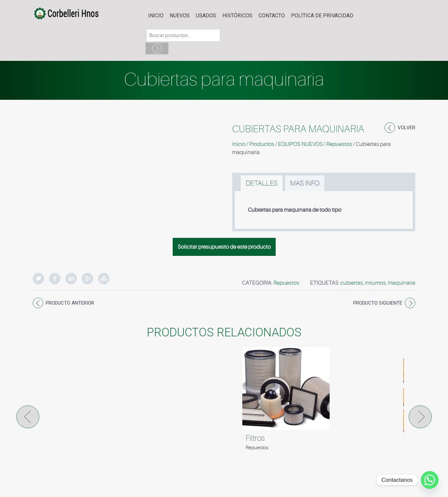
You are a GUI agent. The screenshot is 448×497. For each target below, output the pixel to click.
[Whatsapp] (430, 480)
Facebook (55, 279)
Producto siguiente (378, 303)
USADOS (206, 16)
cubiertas (352, 283)
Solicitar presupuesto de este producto (224, 247)
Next (420, 417)
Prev (28, 417)
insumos (375, 283)
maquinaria (402, 283)
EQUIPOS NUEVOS (300, 144)
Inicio (156, 16)
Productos (262, 144)
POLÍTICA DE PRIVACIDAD (322, 16)
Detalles (262, 183)
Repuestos (339, 144)
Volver (406, 128)
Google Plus (87, 279)
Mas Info (305, 183)
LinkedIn (71, 279)
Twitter (38, 279)
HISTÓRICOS (237, 16)
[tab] (262, 183)
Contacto (272, 16)
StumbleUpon (104, 279)
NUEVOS (180, 16)
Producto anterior (70, 303)
